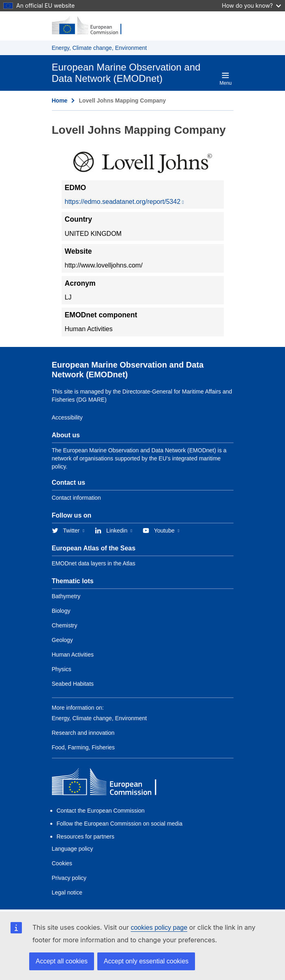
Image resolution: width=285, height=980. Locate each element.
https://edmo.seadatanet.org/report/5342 (123, 202)
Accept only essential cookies (146, 961)
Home (60, 101)
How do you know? (251, 5)
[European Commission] (91, 26)
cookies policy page (159, 928)
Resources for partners (86, 837)
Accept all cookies (62, 961)
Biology (61, 611)
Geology (62, 640)
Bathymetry (66, 596)
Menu (225, 79)
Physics (62, 669)
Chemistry (65, 625)
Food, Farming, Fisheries (84, 747)
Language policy (73, 849)
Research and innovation (83, 733)
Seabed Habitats (73, 684)
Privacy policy (69, 878)
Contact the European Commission (101, 811)
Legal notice (67, 892)
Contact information (76, 498)
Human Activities (73, 655)
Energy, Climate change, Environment (100, 48)
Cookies (62, 863)
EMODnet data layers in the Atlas (94, 563)
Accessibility (67, 417)
